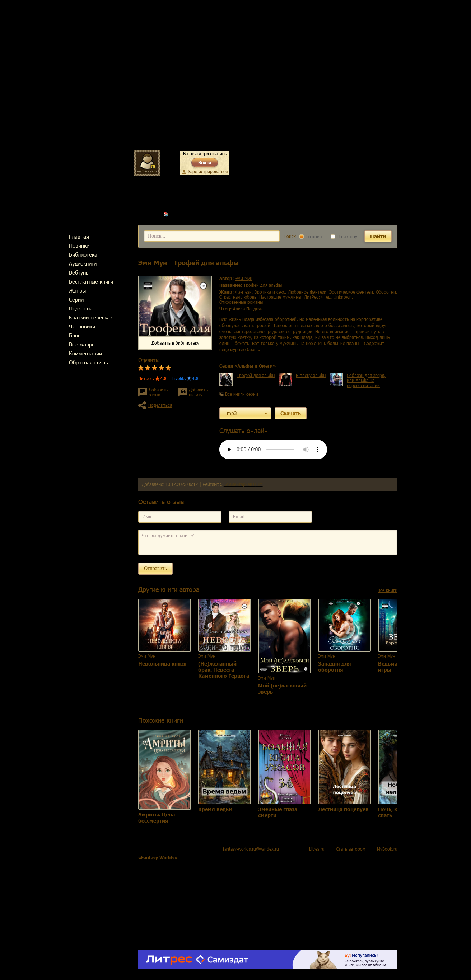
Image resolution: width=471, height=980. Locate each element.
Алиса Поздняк (248, 309)
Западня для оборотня (335, 667)
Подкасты (81, 308)
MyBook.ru (387, 849)
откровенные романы (241, 302)
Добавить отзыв (158, 392)
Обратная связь (88, 362)
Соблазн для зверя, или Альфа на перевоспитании (366, 380)
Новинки (79, 245)
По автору (344, 236)
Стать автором (351, 849)
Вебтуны (79, 272)
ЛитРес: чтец (317, 297)
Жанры (77, 290)
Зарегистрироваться (208, 171)
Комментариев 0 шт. (243, 484)
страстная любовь (238, 297)
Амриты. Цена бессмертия (157, 818)
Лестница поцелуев (343, 809)
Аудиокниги (83, 263)
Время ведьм (215, 809)
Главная (79, 236)
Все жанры (82, 344)
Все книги (388, 590)
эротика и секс (270, 292)
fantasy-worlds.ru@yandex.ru (251, 849)
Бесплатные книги (91, 281)
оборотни (386, 292)
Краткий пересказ (91, 317)
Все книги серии (242, 394)
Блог (74, 335)
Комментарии (85, 353)
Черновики (82, 326)
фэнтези (243, 292)
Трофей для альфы (256, 375)
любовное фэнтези (307, 292)
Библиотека (83, 254)
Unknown (343, 297)
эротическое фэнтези (351, 292)
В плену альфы (311, 375)
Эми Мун (179, 214)
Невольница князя (162, 664)
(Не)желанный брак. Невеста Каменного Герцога (224, 670)
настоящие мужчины (280, 297)
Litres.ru (317, 849)
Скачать (291, 413)
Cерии (76, 299)
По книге (311, 236)
